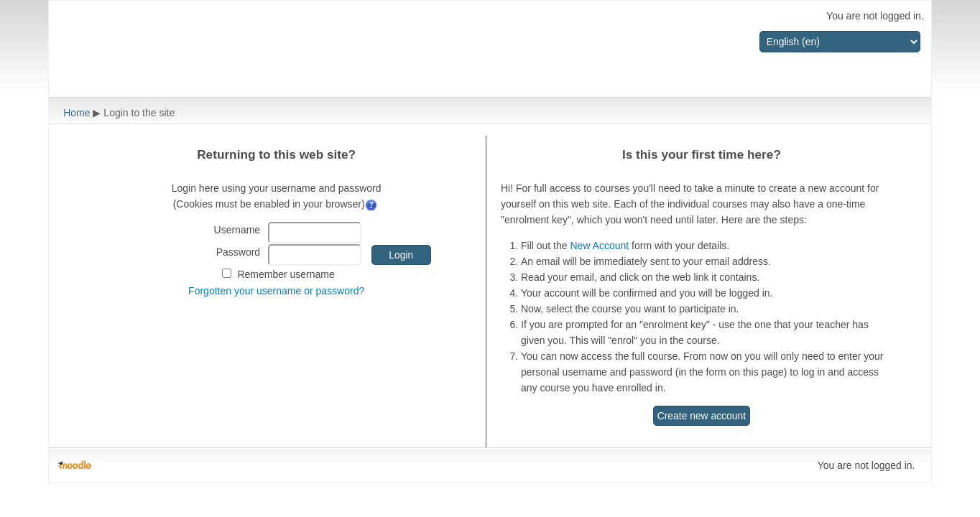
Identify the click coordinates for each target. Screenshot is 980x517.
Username (237, 230)
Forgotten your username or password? (276, 291)
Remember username (286, 274)
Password (238, 252)
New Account (599, 246)
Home (77, 113)
